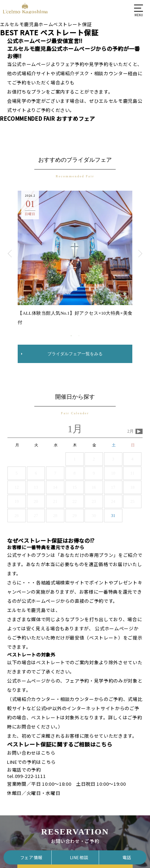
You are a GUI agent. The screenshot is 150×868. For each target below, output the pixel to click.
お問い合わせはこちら (31, 753)
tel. (26, 776)
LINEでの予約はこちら (31, 762)
